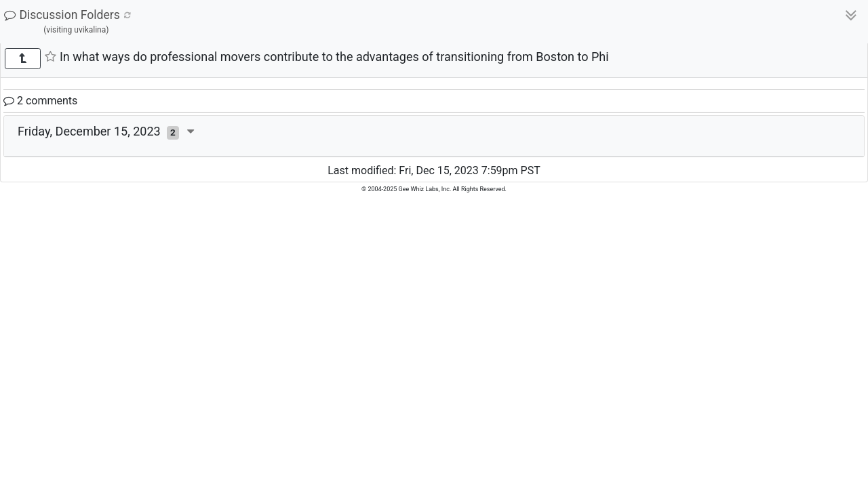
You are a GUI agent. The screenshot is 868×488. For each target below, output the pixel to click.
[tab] (434, 136)
